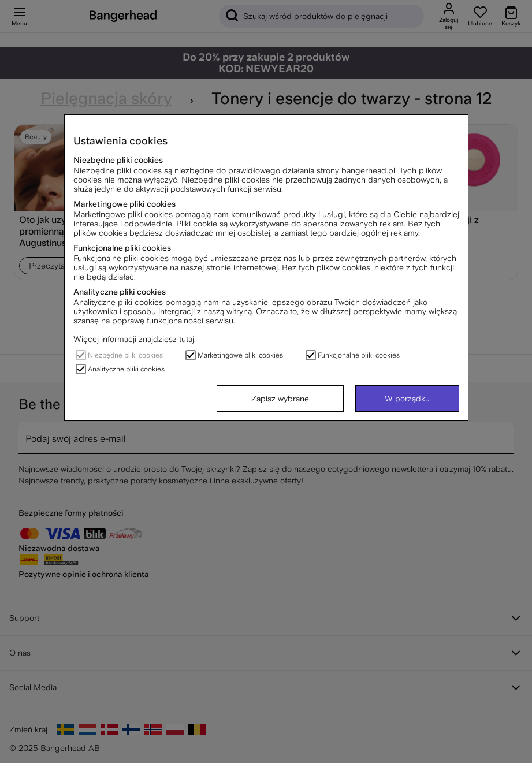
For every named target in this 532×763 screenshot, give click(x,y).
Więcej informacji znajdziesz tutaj (134, 339)
